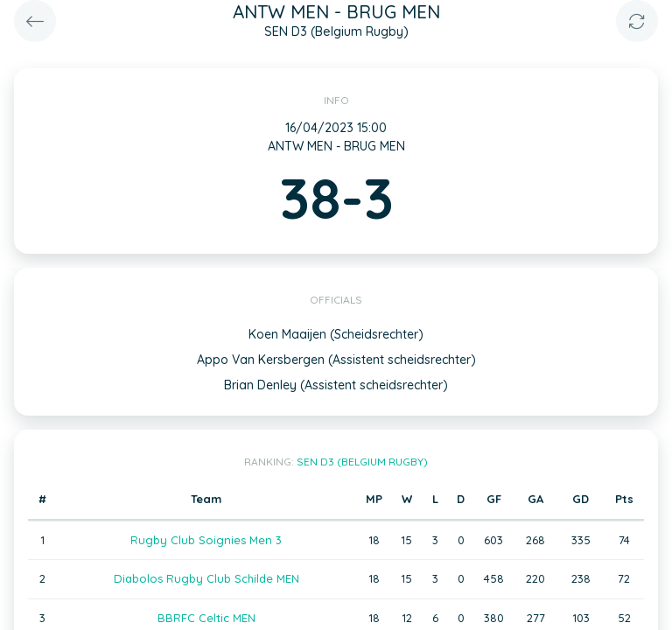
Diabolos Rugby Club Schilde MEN (206, 578)
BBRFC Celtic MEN (206, 618)
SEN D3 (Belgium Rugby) (362, 462)
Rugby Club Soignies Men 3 (206, 540)
